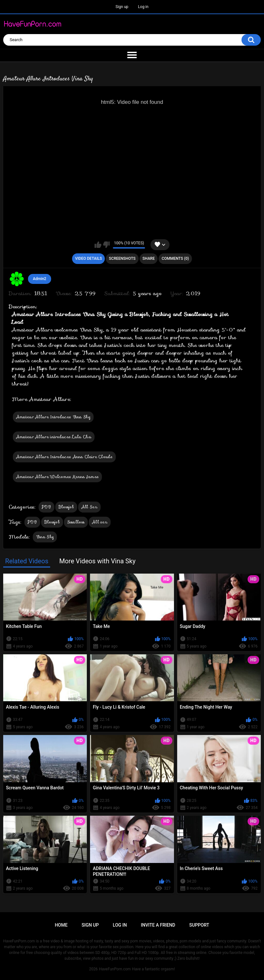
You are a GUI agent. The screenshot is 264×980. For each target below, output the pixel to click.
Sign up (122, 7)
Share (149, 259)
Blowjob (66, 507)
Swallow (76, 522)
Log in (143, 7)
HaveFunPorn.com (115, 969)
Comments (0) (175, 259)
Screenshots (122, 259)
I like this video (98, 245)
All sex (100, 522)
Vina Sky (45, 537)
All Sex (89, 507)
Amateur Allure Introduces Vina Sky (53, 417)
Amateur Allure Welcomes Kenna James (58, 477)
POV (46, 507)
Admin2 (40, 279)
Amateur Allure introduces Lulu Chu (54, 437)
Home (61, 925)
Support (199, 925)
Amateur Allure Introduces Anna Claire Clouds (64, 457)
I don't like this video (106, 245)
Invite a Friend (158, 925)
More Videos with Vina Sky (97, 561)
